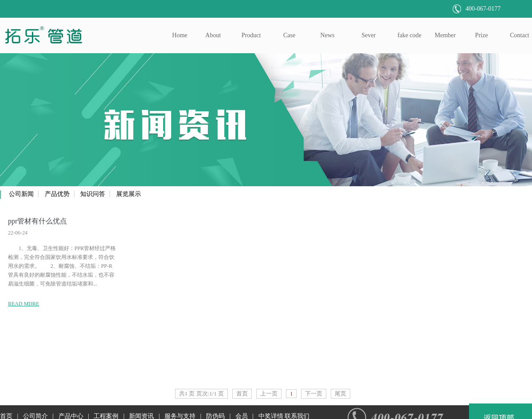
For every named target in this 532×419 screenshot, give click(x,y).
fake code (410, 35)
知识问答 (93, 194)
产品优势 (57, 194)
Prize (482, 35)
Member (445, 35)
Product (251, 35)
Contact (520, 35)
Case (289, 35)
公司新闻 (21, 194)
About (213, 35)
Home (180, 35)
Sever (369, 35)
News (328, 35)
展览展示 (129, 194)
